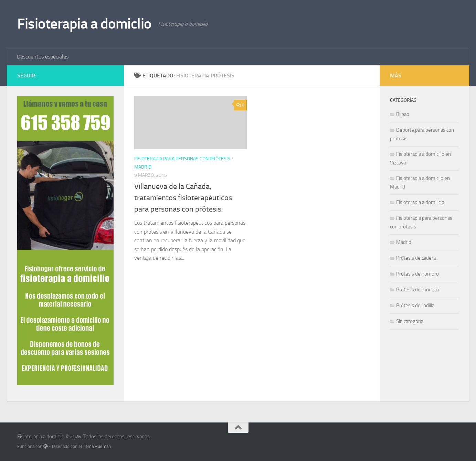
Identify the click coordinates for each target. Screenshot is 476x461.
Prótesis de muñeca (417, 290)
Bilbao (403, 114)
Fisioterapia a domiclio (84, 24)
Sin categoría (410, 321)
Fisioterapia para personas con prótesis (182, 159)
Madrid (143, 167)
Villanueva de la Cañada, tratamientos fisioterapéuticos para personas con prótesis (183, 198)
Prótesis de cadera (416, 258)
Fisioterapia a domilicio (420, 202)
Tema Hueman (97, 446)
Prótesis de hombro (417, 274)
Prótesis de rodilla (415, 305)
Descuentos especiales (43, 57)
